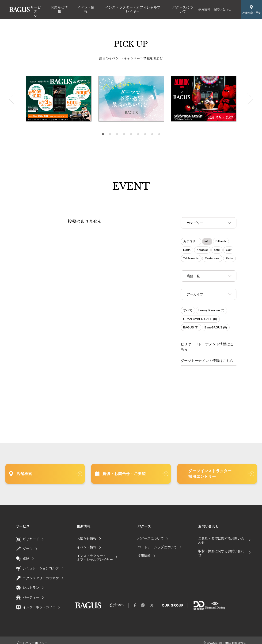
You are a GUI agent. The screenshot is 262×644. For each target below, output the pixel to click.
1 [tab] (103, 134)
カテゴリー (191, 242)
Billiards (221, 242)
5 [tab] (131, 134)
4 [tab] (124, 134)
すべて (188, 312)
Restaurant (212, 259)
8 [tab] (152, 134)
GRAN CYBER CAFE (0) (200, 320)
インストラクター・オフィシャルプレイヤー (133, 9)
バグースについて (183, 9)
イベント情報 (86, 9)
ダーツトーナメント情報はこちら (205, 356)
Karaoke (202, 250)
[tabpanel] (131, 99)
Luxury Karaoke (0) (211, 312)
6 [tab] (138, 134)
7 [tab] (145, 134)
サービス (36, 9)
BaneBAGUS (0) (216, 329)
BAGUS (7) (191, 329)
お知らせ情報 (59, 9)
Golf (229, 250)
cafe (217, 250)
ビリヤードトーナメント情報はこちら (209, 345)
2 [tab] (110, 134)
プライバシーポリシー (30, 638)
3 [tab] (117, 134)
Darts (187, 250)
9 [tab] (159, 134)
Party (229, 259)
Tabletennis (191, 259)
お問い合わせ (222, 9)
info (207, 242)
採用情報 (204, 9)
